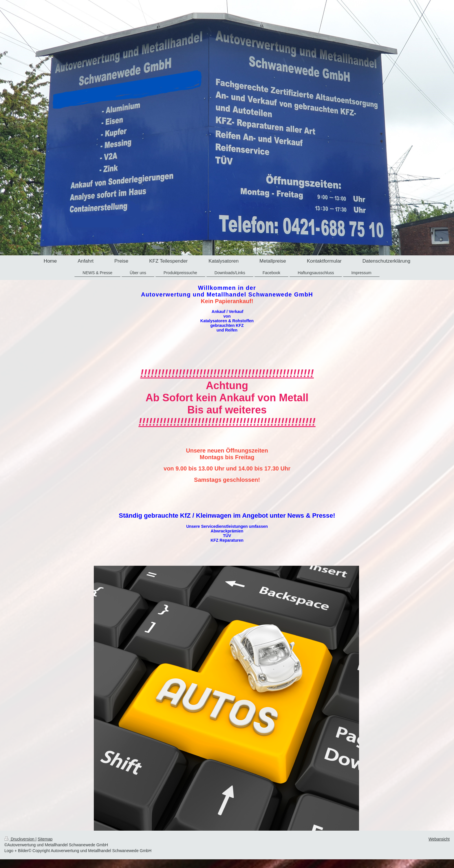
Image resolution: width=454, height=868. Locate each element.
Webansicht (439, 839)
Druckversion (20, 839)
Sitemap (45, 839)
